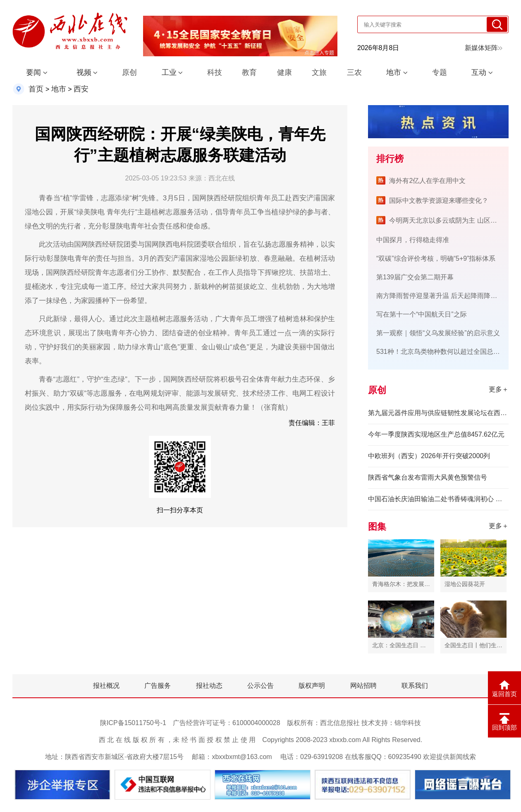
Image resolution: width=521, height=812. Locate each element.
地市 (394, 72)
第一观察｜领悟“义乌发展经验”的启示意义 (438, 333)
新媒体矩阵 (484, 48)
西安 (81, 89)
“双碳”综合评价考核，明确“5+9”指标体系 (436, 258)
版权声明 (312, 686)
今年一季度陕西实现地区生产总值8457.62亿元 (436, 434)
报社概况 (106, 686)
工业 (169, 72)
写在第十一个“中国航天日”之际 (422, 314)
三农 (354, 72)
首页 (36, 89)
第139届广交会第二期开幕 (415, 277)
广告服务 (158, 686)
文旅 (319, 72)
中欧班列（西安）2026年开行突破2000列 (429, 456)
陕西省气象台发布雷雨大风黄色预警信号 (428, 477)
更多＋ (499, 389)
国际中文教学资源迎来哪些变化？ (439, 201)
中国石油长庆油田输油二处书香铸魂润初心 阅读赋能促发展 (438, 499)
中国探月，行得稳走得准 (413, 240)
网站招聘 (363, 686)
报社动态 (209, 686)
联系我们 (415, 686)
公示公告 (260, 686)
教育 (249, 72)
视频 (84, 72)
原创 (129, 72)
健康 (284, 72)
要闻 (33, 72)
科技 (215, 72)
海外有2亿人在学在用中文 (427, 181)
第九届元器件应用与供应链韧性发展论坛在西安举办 (438, 413)
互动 (479, 72)
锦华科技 (408, 723)
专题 (440, 72)
